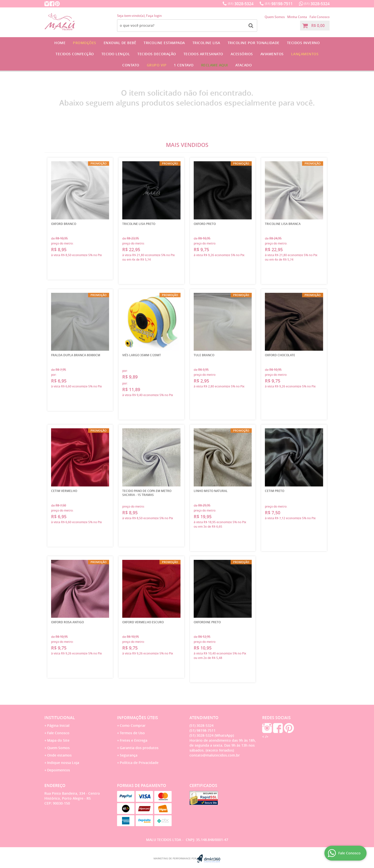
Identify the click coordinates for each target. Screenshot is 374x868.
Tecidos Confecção (75, 54)
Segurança (129, 755)
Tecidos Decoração (157, 54)
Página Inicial (58, 725)
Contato (131, 65)
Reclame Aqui (215, 65)
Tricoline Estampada (164, 43)
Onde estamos (59, 755)
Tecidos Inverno (303, 43)
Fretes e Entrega (134, 740)
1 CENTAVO (184, 65)
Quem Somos (275, 17)
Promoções (85, 43)
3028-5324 (241, 4)
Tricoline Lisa (206, 43)
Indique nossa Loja (63, 763)
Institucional (60, 718)
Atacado (244, 65)
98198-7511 (279, 4)
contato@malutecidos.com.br (215, 755)
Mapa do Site (58, 740)
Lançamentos (305, 54)
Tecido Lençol (116, 54)
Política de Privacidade (139, 763)
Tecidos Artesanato (203, 54)
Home (60, 43)
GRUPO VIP (157, 65)
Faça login (154, 16)
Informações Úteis (138, 718)
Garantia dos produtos (139, 748)
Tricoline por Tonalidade (254, 43)
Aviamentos (272, 54)
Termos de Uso (132, 733)
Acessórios (242, 54)
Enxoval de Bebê (120, 43)
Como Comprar (133, 725)
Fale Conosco (320, 17)
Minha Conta (297, 17)
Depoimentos (59, 770)
